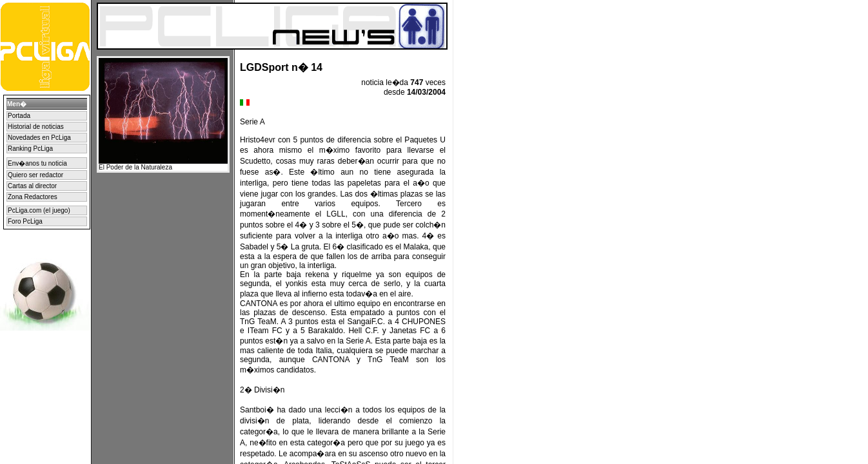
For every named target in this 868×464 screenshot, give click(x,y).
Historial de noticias (36, 127)
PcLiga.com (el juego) (39, 210)
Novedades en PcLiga (39, 138)
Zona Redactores (33, 197)
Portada (19, 116)
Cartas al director (32, 186)
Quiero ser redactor (35, 175)
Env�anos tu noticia (37, 163)
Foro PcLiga (25, 221)
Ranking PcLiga (30, 149)
